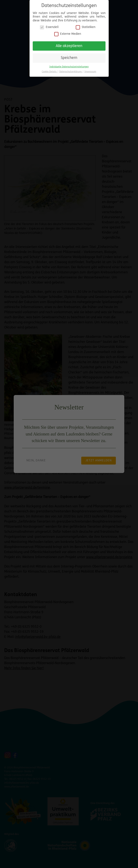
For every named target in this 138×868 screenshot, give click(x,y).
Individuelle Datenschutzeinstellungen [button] (69, 66)
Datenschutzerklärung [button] (71, 71)
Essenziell (49, 26)
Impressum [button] (90, 71)
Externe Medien (68, 33)
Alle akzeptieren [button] (69, 45)
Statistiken (86, 26)
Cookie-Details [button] (49, 71)
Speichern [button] (69, 57)
